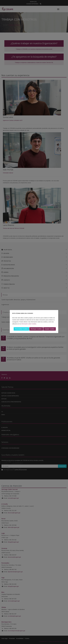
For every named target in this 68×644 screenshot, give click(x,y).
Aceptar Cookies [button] (50, 329)
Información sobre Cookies (29, 324)
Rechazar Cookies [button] (36, 329)
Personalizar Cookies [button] (21, 329)
